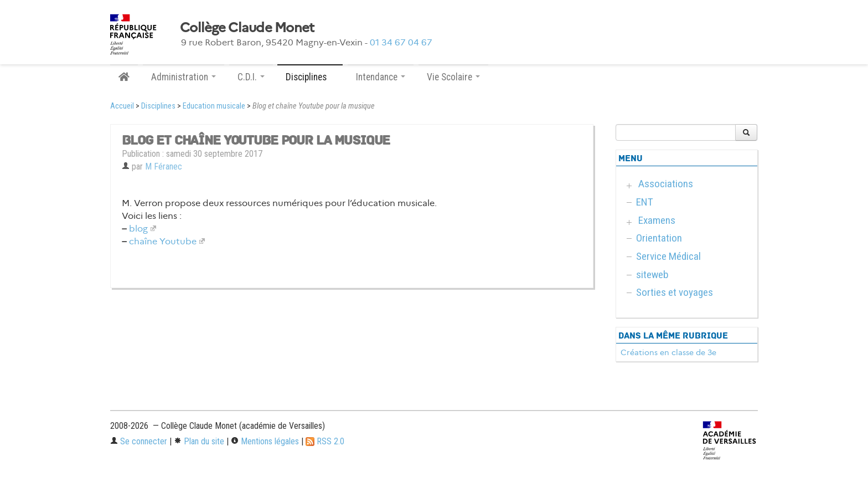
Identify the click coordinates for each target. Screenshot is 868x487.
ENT (645, 202)
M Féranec (164, 166)
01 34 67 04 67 (401, 42)
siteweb (652, 275)
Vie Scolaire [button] (453, 77)
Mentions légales (265, 441)
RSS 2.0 (325, 441)
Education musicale (214, 106)
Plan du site (199, 441)
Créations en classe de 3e (668, 352)
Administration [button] (184, 77)
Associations (666, 184)
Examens (657, 220)
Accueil (122, 106)
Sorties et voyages (675, 292)
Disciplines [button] (310, 77)
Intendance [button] (381, 77)
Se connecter (139, 441)
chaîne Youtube (163, 241)
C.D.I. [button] (251, 77)
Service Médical (668, 256)
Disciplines (158, 106)
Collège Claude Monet (247, 28)
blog (138, 229)
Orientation (659, 238)
